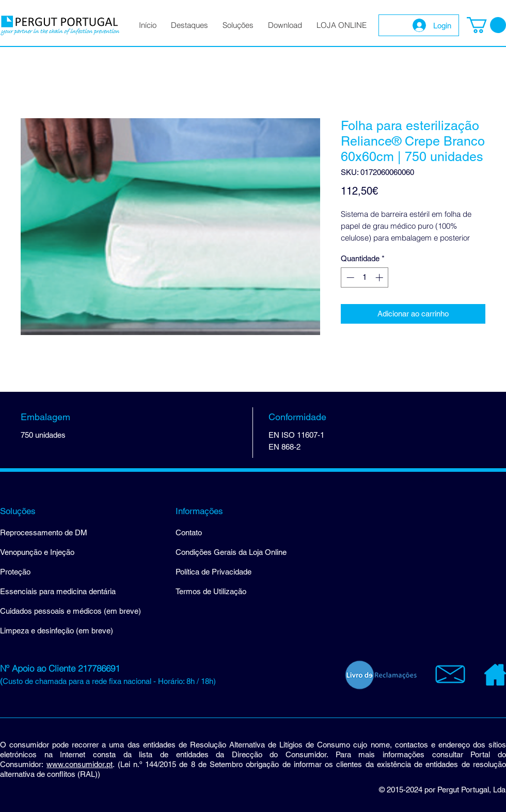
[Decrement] (349, 277)
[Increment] (380, 277)
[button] (486, 25)
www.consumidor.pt (80, 764)
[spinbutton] (365, 277)
